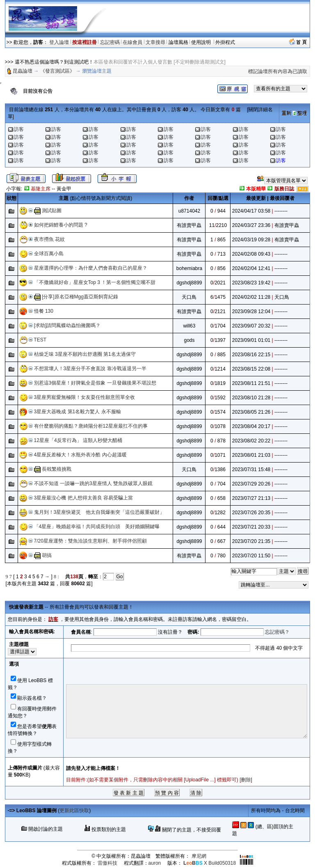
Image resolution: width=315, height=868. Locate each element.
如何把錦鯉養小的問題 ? (61, 225)
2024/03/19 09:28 (251, 240)
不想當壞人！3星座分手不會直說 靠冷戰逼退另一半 (90, 369)
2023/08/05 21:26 (251, 412)
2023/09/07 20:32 (251, 326)
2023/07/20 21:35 (251, 541)
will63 (189, 326)
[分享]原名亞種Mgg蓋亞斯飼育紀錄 (80, 297)
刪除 (246, 780)
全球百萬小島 (49, 254)
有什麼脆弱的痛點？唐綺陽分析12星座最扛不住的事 (91, 426)
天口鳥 (189, 297)
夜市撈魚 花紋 (49, 239)
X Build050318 (210, 863)
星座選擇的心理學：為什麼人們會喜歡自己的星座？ (91, 268)
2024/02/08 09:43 (251, 254)
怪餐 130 (44, 311)
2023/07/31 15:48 (251, 469)
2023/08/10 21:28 (251, 398)
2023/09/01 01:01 (251, 340)
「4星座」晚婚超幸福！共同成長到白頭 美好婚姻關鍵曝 (97, 527)
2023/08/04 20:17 (251, 426)
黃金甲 (64, 189)
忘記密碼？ (277, 632)
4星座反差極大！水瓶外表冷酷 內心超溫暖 (80, 455)
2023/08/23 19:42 (251, 283)
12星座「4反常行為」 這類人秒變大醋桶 (78, 440)
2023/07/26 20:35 (251, 513)
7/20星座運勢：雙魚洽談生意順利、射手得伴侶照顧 (90, 541)
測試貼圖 (52, 211)
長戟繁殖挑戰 (57, 469)
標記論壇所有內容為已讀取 (278, 71)
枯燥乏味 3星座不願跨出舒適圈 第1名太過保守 (85, 354)
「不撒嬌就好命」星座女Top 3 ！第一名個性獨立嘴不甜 (95, 282)
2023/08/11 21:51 (251, 383)
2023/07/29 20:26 (251, 484)
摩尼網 (199, 856)
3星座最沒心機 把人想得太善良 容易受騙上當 (83, 498)
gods (189, 340)
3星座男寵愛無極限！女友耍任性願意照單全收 (85, 397)
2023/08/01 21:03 (251, 455)
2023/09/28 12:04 (251, 311)
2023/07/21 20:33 (251, 527)
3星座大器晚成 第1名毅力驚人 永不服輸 (78, 412)
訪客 (19, 129)
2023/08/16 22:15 (251, 355)
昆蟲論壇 (23, 71)
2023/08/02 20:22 (251, 441)
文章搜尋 (155, 42)
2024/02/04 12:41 (251, 268)
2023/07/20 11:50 (251, 556)
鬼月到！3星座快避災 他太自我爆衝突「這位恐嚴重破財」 (99, 512)
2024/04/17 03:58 (251, 211)
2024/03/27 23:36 (251, 225)
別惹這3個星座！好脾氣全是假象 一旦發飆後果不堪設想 (95, 383)
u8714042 (189, 211)
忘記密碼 (110, 42)
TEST (40, 340)
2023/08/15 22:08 (251, 369)
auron (155, 863)
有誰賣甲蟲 (189, 225)
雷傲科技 (107, 863)
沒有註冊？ (170, 632)
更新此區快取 (74, 811)
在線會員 (132, 42)
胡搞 (47, 555)
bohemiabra (189, 268)
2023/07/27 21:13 (251, 498)
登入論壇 (59, 42)
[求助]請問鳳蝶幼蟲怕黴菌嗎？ (67, 325)
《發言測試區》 (57, 71)
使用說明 (202, 42)
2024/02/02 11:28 (251, 297)
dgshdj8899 (189, 283)
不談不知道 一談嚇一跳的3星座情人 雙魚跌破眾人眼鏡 (93, 483)
